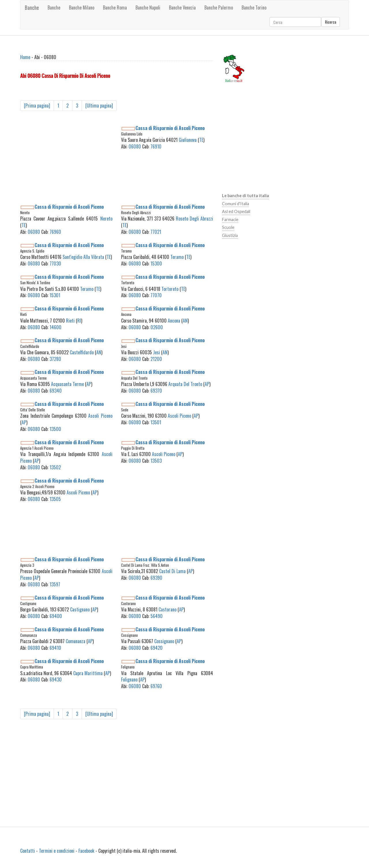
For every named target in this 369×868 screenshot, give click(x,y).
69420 (157, 648)
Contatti (28, 851)
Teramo (177, 257)
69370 (156, 391)
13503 (156, 461)
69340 (56, 391)
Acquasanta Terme (67, 384)
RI (79, 321)
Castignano (80, 609)
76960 (55, 232)
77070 (156, 295)
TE (201, 140)
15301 (55, 295)
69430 (56, 679)
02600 (157, 327)
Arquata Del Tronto (185, 384)
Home (25, 57)
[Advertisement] (66, 161)
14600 (55, 327)
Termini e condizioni (57, 851)
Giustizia (230, 235)
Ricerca (331, 22)
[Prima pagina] (37, 106)
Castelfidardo (82, 352)
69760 (156, 686)
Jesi (157, 352)
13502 (55, 467)
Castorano (167, 609)
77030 (55, 263)
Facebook (86, 851)
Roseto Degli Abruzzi (194, 219)
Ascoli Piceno (100, 416)
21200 (156, 359)
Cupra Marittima (88, 673)
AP (89, 384)
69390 (156, 578)
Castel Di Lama (172, 571)
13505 (55, 499)
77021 (156, 232)
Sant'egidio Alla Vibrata (83, 257)
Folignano (129, 679)
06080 (135, 146)
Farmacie (230, 220)
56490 (157, 616)
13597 (55, 584)
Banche (32, 7)
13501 (156, 422)
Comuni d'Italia (236, 204)
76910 (156, 146)
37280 (55, 359)
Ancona (174, 321)
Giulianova (188, 140)
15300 (156, 263)
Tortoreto (170, 289)
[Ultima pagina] (99, 106)
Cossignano (164, 641)
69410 (55, 648)
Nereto (106, 219)
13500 (55, 429)
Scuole (228, 227)
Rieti (70, 321)
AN (185, 321)
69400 (56, 616)
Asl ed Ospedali (236, 211)
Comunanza (76, 641)
